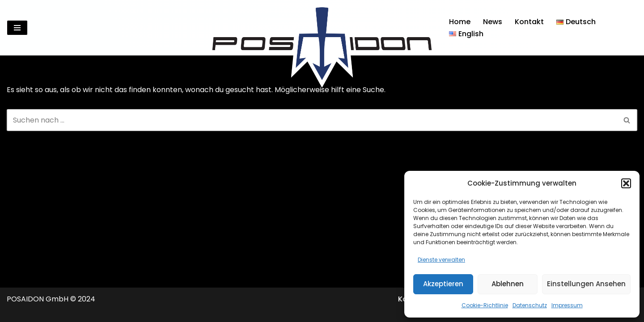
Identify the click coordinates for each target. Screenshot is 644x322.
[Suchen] (629, 28)
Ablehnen (508, 284)
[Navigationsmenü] (17, 28)
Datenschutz (530, 305)
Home (460, 22)
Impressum (567, 305)
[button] (626, 183)
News (493, 22)
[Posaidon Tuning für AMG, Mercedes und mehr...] (322, 28)
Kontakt (529, 22)
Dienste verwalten (441, 260)
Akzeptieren (443, 284)
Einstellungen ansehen (586, 284)
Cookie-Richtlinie (485, 305)
